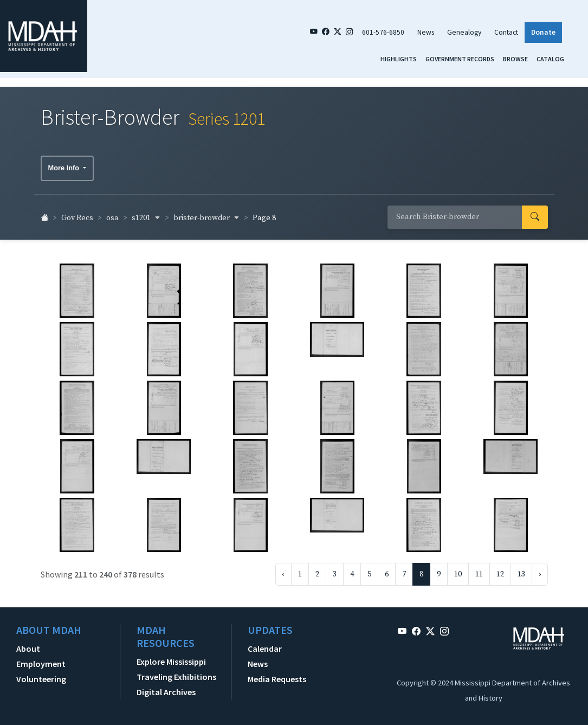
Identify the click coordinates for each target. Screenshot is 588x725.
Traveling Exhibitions (176, 672)
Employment (41, 659)
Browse (515, 59)
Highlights (399, 59)
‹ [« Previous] (283, 569)
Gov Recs (77, 214)
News (426, 32)
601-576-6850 (383, 32)
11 (479, 569)
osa (112, 214)
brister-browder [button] (206, 213)
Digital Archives (166, 687)
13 (521, 569)
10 (458, 569)
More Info (65, 163)
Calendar (265, 644)
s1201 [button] (146, 213)
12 (500, 569)
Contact (506, 32)
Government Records (460, 59)
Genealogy (464, 32)
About (28, 644)
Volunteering (41, 674)
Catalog (550, 59)
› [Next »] (540, 569)
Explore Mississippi (171, 657)
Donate (543, 32)
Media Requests (277, 674)
